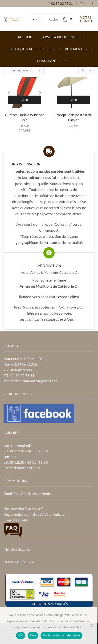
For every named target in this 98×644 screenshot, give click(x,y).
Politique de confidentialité (61, 635)
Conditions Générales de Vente (27, 494)
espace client (69, 297)
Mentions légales (17, 549)
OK (21, 635)
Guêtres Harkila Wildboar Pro (24, 117)
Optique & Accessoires (32, 49)
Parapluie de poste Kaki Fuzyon (74, 117)
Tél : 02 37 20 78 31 (19, 375)
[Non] (91, 626)
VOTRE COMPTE (87, 19)
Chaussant (49, 61)
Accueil (25, 37)
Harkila (25, 126)
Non (33, 635)
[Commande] (24, 70)
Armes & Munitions (61, 37)
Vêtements (76, 49)
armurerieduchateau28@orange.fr (30, 381)
